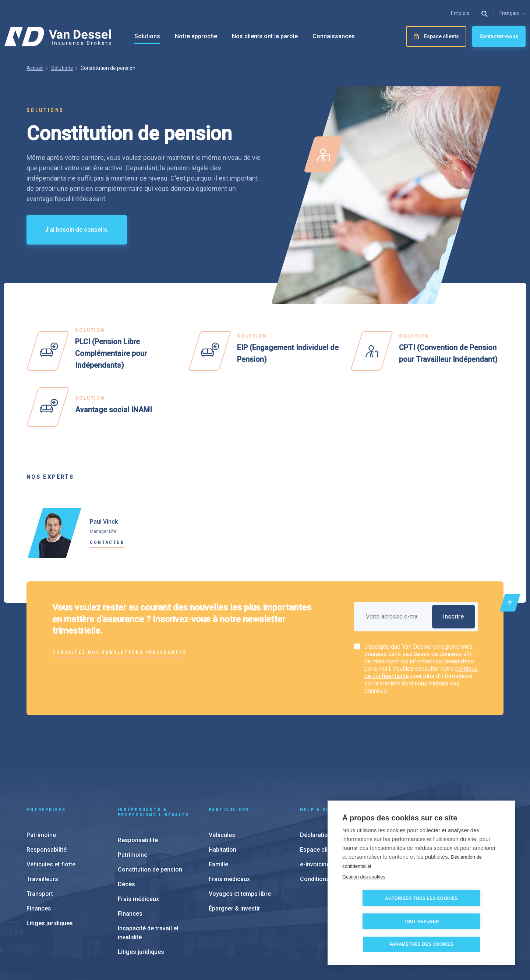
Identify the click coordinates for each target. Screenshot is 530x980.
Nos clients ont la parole (265, 36)
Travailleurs (42, 830)
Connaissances (334, 36)
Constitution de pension (150, 820)
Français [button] (509, 13)
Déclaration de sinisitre (331, 786)
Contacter (107, 542)
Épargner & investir (234, 859)
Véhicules (222, 786)
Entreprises (46, 760)
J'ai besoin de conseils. (77, 230)
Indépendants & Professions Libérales (154, 763)
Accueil (35, 68)
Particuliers (229, 760)
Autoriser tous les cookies (383, 922)
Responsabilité (47, 800)
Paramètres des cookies (267, 935)
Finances (39, 859)
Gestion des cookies (364, 900)
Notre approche (196, 36)
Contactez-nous (499, 36)
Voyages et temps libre (240, 844)
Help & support (324, 760)
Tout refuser (464, 922)
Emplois (460, 13)
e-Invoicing (315, 815)
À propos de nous (437, 821)
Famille (218, 815)
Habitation (222, 800)
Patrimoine (41, 786)
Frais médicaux (138, 850)
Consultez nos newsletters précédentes (119, 652)
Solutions (147, 36)
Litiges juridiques (50, 874)
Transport (40, 844)
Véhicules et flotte (51, 815)
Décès (126, 835)
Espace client (318, 800)
